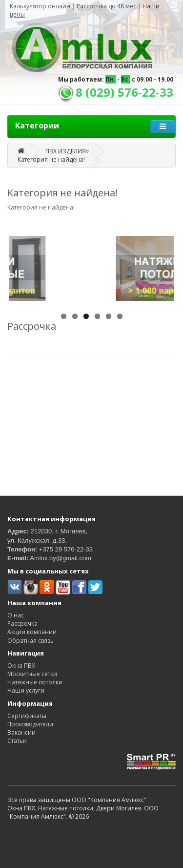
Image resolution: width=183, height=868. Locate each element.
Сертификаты (27, 716)
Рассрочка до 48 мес (106, 6)
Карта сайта (24, 749)
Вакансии (21, 732)
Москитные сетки (32, 674)
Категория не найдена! (51, 159)
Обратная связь (30, 641)
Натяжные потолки (35, 682)
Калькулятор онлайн (40, 6)
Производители (30, 724)
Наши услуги (26, 690)
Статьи (17, 741)
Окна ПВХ (21, 666)
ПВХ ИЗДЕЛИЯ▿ (67, 151)
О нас (16, 615)
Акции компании (32, 632)
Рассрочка (22, 624)
